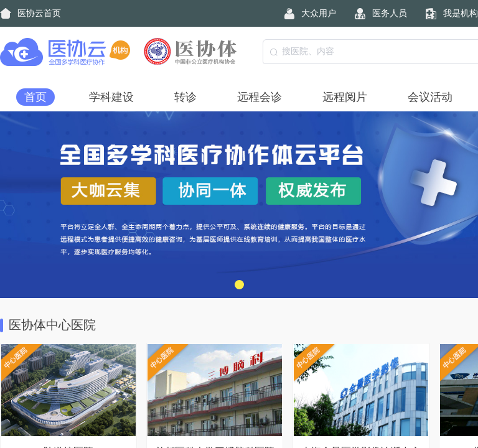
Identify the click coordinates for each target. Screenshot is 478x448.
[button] (239, 285)
